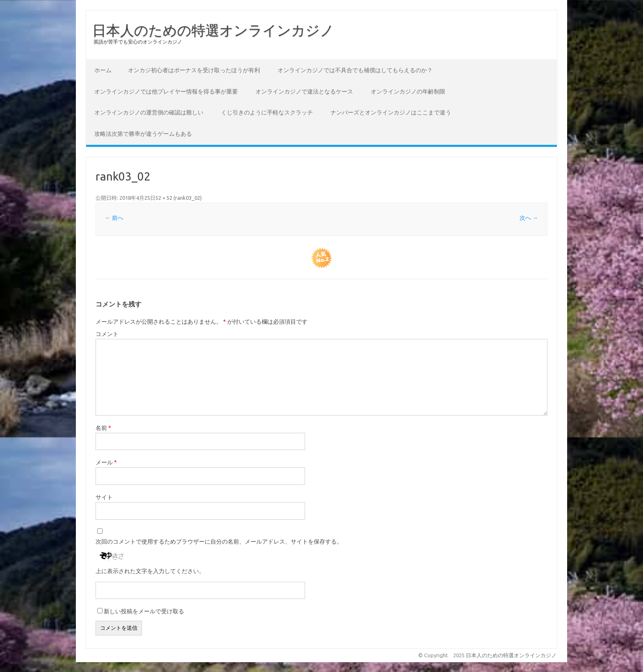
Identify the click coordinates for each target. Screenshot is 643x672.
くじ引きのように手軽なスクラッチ (267, 112)
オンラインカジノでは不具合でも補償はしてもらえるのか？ (355, 70)
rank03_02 (188, 198)
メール (106, 462)
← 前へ (114, 218)
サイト (104, 497)
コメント (107, 334)
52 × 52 (164, 198)
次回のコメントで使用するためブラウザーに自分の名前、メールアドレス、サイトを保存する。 (219, 542)
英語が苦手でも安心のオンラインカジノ (138, 42)
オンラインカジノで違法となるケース (304, 91)
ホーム (103, 70)
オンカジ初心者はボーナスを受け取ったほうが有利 (194, 70)
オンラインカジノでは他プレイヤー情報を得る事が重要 (166, 91)
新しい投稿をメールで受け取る (144, 611)
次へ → (529, 218)
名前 (103, 428)
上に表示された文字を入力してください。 (150, 571)
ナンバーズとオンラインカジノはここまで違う (391, 112)
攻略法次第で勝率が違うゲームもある (143, 134)
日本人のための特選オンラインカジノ (213, 30)
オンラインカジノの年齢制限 (408, 91)
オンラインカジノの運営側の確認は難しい (149, 112)
